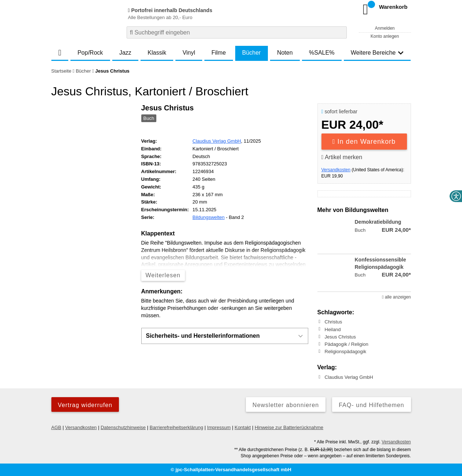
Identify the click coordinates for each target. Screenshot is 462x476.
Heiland (333, 329)
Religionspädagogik (345, 351)
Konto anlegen (385, 36)
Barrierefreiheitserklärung (177, 427)
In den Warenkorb (364, 142)
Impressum (219, 427)
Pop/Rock (90, 53)
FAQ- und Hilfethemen (371, 405)
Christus (334, 322)
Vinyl (189, 53)
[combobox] (237, 32)
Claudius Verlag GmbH (217, 141)
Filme (219, 53)
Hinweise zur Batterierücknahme (289, 427)
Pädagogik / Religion (347, 344)
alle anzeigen (396, 297)
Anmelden (385, 28)
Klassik (157, 53)
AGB (56, 427)
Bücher (252, 53)
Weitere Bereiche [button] (377, 53)
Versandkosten (336, 170)
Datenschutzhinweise (123, 427)
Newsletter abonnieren (286, 405)
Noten (285, 53)
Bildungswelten (209, 217)
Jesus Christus (340, 337)
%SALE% (322, 53)
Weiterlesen (163, 275)
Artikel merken (342, 157)
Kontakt (243, 427)
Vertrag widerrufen (85, 405)
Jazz (125, 53)
